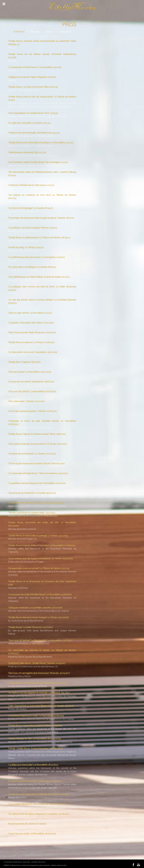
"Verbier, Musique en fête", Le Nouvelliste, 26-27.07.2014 (35, 739)
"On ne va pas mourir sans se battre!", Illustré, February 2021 (36, 464)
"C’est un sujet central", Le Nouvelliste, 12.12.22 (30, 313)
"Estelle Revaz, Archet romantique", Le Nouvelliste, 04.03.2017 (38, 683)
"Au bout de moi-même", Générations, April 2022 (31, 382)
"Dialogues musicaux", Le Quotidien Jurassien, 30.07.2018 (35, 608)
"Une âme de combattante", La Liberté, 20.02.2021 (32, 454)
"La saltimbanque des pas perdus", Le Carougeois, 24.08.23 (36, 257)
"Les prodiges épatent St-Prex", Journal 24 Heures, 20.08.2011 (37, 804)
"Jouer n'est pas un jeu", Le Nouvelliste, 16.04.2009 (32, 834)
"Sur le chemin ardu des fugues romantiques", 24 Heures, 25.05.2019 (40, 559)
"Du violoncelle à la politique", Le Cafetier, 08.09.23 (32, 267)
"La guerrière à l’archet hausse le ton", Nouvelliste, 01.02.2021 (37, 483)
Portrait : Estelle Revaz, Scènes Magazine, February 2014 (35, 748)
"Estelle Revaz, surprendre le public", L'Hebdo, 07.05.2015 (35, 726)
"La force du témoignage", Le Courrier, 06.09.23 (30, 208)
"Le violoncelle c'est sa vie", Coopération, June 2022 (33, 352)
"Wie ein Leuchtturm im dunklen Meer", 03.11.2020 (32, 513)
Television (65, 32)
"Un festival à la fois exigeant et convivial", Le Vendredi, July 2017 (39, 693)
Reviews (35, 32)
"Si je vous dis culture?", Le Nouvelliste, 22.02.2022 (32, 391)
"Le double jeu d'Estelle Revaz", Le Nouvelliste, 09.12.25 (35, 67)
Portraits (19, 32)
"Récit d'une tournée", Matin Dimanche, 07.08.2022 (32, 333)
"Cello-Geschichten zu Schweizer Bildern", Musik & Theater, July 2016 (41, 706)
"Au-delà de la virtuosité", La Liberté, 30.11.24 (29, 123)
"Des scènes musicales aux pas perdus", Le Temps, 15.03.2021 (38, 444)
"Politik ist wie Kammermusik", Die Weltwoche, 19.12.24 (34, 133)
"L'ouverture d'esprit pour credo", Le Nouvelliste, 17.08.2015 (36, 716)
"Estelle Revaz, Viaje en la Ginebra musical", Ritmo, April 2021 (37, 434)
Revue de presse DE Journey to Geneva (27, 824)
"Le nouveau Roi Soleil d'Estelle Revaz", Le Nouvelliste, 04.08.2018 (40, 595)
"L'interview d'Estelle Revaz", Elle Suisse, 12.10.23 (31, 185)
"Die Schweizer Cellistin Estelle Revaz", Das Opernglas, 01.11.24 (38, 162)
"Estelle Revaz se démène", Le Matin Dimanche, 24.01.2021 (36, 503)
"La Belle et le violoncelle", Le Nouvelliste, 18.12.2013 (33, 765)
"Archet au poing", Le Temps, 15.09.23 (26, 247)
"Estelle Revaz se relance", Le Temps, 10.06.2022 (31, 342)
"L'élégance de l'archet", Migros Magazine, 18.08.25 (32, 77)
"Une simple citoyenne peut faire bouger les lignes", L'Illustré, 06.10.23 (41, 218)
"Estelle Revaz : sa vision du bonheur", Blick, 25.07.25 (33, 87)
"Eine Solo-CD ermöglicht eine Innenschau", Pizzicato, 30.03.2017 (39, 673)
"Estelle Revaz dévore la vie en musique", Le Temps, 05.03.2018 (38, 617)
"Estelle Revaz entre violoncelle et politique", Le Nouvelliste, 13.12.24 (41, 143)
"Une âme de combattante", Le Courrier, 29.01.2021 (32, 493)
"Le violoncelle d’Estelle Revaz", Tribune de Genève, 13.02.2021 (38, 473)
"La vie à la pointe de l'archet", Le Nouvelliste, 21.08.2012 (35, 781)
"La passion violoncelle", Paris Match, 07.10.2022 (31, 323)
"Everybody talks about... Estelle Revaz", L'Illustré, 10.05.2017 (37, 663)
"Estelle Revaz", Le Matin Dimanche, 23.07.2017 (30, 627)
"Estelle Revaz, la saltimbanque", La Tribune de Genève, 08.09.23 (39, 238)
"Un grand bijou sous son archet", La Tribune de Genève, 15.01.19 (39, 568)
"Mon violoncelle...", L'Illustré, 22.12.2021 (26, 401)
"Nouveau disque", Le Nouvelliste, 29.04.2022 (30, 372)
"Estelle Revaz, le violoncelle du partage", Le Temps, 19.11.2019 (38, 536)
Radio (49, 32)
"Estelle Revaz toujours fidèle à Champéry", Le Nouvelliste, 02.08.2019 (42, 545)
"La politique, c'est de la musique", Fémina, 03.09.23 (32, 228)
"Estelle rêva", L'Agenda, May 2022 (24, 362)
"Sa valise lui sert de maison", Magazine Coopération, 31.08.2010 (39, 814)
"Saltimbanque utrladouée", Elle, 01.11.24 (27, 152)
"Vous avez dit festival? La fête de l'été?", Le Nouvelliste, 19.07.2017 (40, 640)
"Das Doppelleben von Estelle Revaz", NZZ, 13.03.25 (33, 113)
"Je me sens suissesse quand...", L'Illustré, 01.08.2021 (32, 411)
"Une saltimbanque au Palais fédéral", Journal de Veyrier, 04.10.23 (39, 277)
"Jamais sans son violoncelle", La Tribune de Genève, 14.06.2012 (38, 794)
